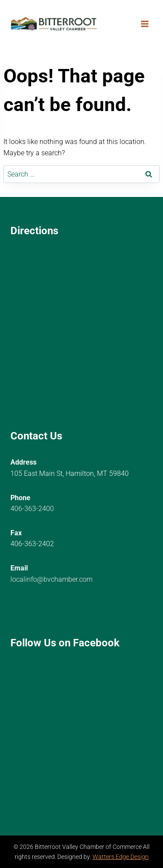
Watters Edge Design (121, 857)
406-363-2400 (32, 509)
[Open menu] (145, 24)
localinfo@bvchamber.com (52, 579)
